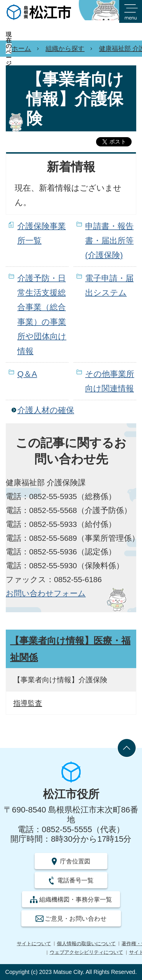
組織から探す (65, 48)
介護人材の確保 (46, 410)
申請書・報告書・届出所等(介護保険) (109, 241)
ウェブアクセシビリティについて (86, 952)
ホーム (21, 48)
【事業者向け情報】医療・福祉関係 (70, 649)
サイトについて (34, 944)
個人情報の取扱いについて (86, 944)
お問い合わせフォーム (46, 593)
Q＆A (27, 374)
